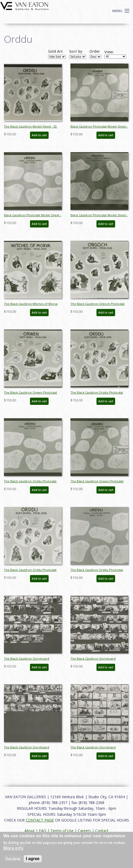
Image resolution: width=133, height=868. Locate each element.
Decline (13, 859)
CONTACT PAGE (40, 820)
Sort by (76, 51)
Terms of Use (62, 831)
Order (95, 51)
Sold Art (55, 51)
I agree (33, 859)
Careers (84, 831)
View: (109, 52)
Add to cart (39, 135)
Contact (102, 831)
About (30, 831)
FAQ (43, 831)
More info (13, 848)
